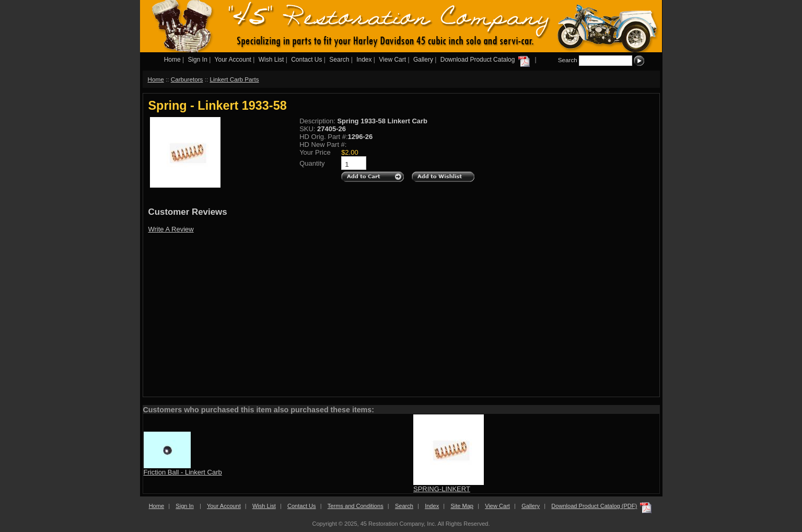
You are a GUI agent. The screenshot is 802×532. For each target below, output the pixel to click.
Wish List (271, 60)
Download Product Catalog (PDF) (594, 506)
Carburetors (187, 79)
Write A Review (171, 229)
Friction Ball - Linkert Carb (183, 472)
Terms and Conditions (356, 506)
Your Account (233, 60)
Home (172, 60)
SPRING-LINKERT (442, 489)
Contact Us (306, 60)
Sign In (197, 60)
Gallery (423, 60)
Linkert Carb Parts (234, 79)
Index (364, 60)
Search (339, 60)
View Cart (392, 60)
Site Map (462, 506)
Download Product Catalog (486, 60)
